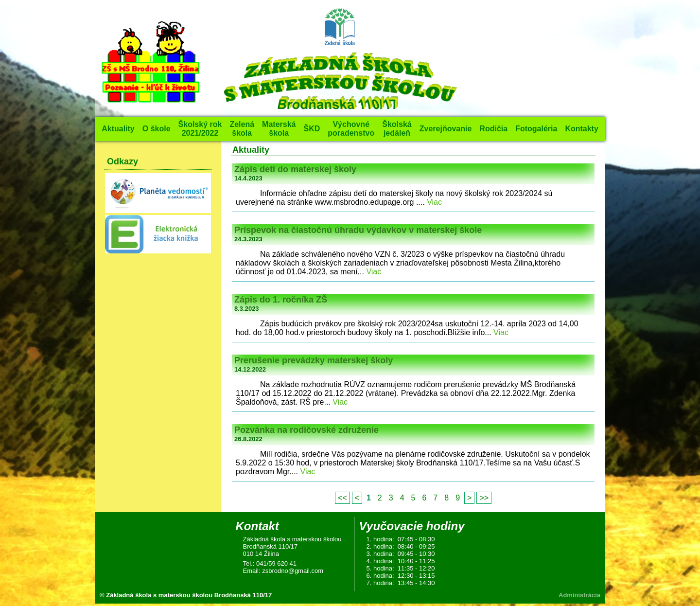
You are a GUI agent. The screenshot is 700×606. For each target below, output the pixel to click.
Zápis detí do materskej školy (295, 169)
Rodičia (493, 129)
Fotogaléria (536, 129)
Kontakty (581, 129)
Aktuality (118, 129)
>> (484, 498)
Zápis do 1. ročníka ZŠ (281, 300)
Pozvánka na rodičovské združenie (306, 430)
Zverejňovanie (446, 129)
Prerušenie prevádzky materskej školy (314, 360)
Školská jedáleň (397, 129)
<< (342, 498)
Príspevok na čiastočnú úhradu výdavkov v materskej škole (358, 230)
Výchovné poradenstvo (351, 129)
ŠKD (312, 129)
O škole (157, 129)
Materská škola (279, 129)
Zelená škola (242, 129)
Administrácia (579, 595)
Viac (434, 202)
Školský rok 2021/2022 (200, 129)
